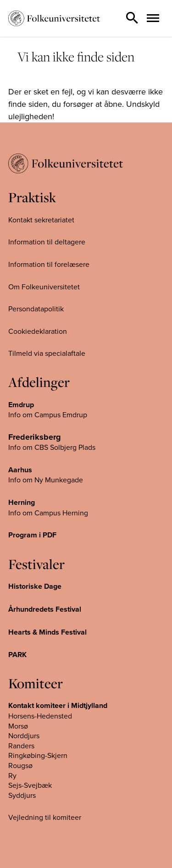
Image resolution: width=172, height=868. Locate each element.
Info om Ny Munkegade (46, 480)
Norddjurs (24, 735)
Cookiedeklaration (38, 331)
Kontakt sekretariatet (41, 220)
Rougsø (20, 765)
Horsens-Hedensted (40, 716)
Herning (22, 502)
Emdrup (21, 405)
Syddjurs (22, 795)
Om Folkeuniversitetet (44, 287)
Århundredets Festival (45, 609)
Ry (12, 775)
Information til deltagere (47, 242)
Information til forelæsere (49, 264)
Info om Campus (35, 513)
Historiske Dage (35, 586)
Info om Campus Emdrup (48, 415)
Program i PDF (32, 535)
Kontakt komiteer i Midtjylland (58, 705)
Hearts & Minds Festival (47, 632)
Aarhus (20, 470)
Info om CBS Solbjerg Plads (52, 447)
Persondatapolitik (36, 309)
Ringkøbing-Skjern (38, 755)
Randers (21, 746)
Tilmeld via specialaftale (47, 353)
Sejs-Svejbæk (30, 785)
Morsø (18, 726)
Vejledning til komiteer (45, 817)
